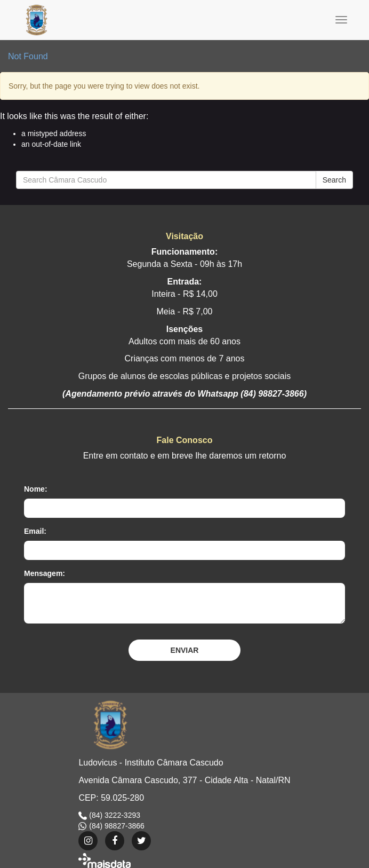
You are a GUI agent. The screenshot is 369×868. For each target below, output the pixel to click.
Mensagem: (45, 573)
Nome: (36, 489)
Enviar (185, 650)
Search (334, 180)
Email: (35, 531)
